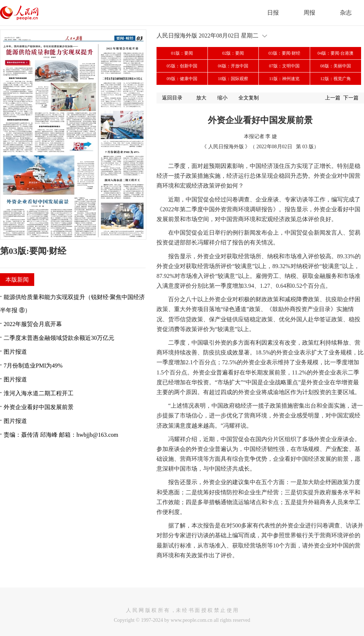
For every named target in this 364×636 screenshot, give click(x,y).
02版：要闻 (233, 53)
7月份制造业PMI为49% (33, 366)
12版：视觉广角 (336, 79)
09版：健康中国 (182, 79)
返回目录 (172, 98)
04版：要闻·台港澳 (335, 53)
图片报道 (15, 352)
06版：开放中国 (233, 66)
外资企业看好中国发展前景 (39, 407)
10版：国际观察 (233, 79)
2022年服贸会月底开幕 (33, 324)
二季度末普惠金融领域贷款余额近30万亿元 (59, 338)
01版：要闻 (182, 53)
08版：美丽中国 (336, 66)
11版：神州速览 (284, 79)
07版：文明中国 (284, 66)
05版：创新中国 (182, 66)
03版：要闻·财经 (284, 53)
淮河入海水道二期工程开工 (39, 393)
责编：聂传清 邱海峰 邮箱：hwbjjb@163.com (61, 435)
